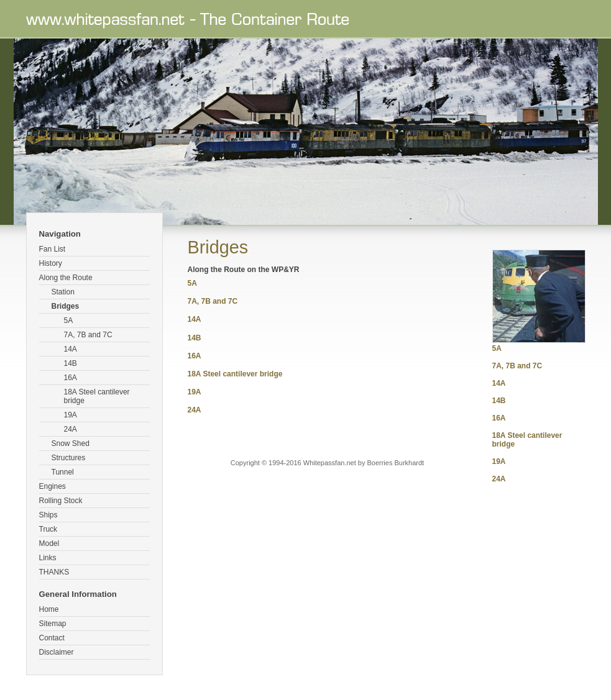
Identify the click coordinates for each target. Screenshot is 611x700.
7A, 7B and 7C (88, 335)
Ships (48, 515)
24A (71, 429)
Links (48, 558)
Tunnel (63, 472)
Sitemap (53, 624)
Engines (53, 486)
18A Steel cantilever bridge (97, 396)
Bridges (66, 306)
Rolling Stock (61, 501)
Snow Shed (71, 443)
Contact (52, 638)
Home (49, 609)
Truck (48, 529)
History (51, 263)
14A (71, 349)
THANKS (54, 572)
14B (71, 363)
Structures (69, 458)
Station (63, 292)
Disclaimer (57, 652)
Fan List (53, 249)
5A (69, 320)
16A (71, 378)
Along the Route (66, 278)
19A (71, 415)
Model (49, 543)
